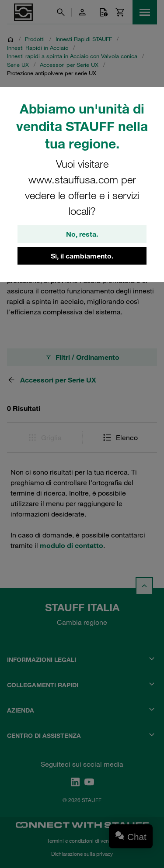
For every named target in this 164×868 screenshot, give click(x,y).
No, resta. (82, 234)
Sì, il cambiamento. (82, 256)
